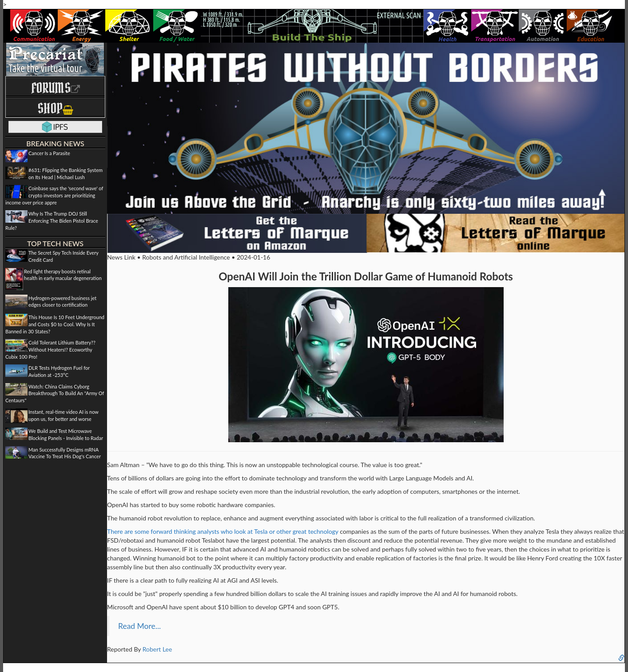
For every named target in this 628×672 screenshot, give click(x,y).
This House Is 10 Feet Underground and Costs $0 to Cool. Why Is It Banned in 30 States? (55, 324)
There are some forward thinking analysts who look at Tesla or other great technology (223, 531)
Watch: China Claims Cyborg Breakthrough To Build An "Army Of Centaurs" (55, 393)
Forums (56, 88)
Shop (55, 108)
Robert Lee (157, 649)
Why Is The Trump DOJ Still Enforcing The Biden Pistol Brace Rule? (52, 220)
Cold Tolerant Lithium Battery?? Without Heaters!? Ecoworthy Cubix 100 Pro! (50, 349)
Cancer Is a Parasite (49, 153)
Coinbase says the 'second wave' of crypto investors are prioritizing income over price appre (54, 195)
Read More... (139, 626)
